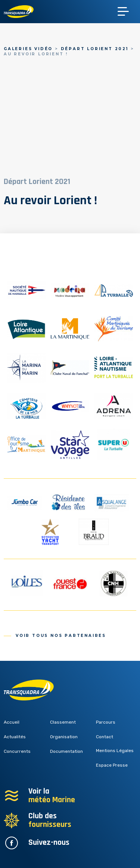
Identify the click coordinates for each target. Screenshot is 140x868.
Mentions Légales (115, 751)
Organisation (64, 737)
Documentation (66, 751)
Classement (63, 722)
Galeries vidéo (28, 49)
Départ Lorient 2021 (95, 49)
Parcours (106, 722)
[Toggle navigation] (127, 12)
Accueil (12, 722)
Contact (105, 737)
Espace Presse (112, 765)
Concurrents (17, 751)
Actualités (15, 737)
